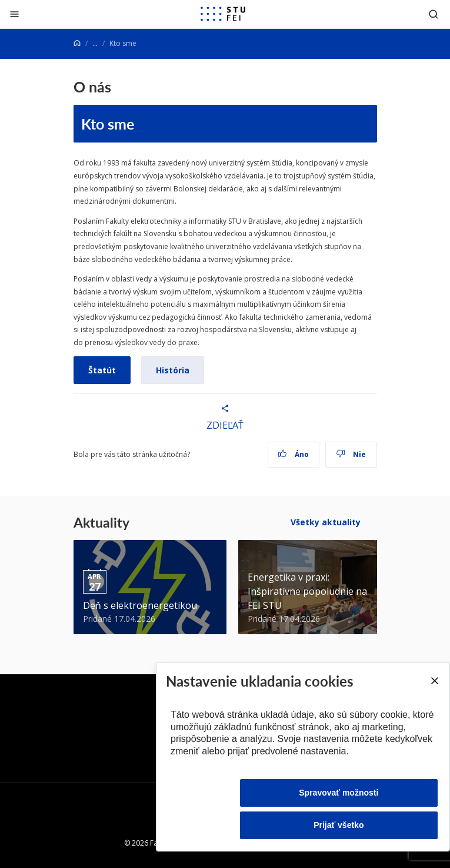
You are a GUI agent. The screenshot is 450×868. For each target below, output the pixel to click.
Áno (293, 454)
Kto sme (108, 124)
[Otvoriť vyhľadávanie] (434, 14)
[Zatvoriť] (14, 14)
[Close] (434, 681)
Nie (351, 454)
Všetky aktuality (326, 522)
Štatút (102, 370)
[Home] (77, 43)
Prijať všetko (339, 825)
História (173, 370)
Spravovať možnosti (339, 793)
